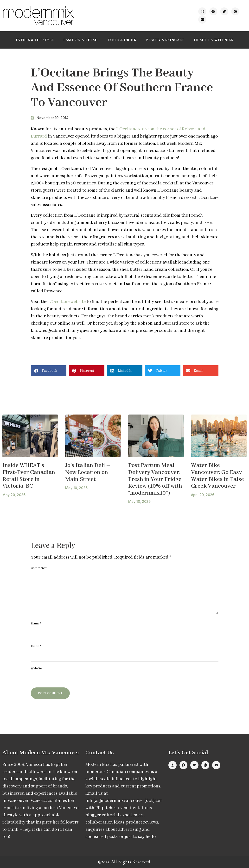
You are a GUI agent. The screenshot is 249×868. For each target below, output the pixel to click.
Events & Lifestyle (35, 40)
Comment (39, 568)
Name (36, 624)
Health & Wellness (214, 40)
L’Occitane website (67, 302)
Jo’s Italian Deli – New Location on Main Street (88, 472)
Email (36, 646)
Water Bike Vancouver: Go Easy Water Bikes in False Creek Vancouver (217, 476)
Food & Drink (122, 40)
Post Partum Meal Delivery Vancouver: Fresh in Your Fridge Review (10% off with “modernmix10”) (155, 479)
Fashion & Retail (81, 40)
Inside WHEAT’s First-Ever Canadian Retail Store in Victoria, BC (29, 476)
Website (36, 669)
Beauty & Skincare (165, 40)
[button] (49, 371)
